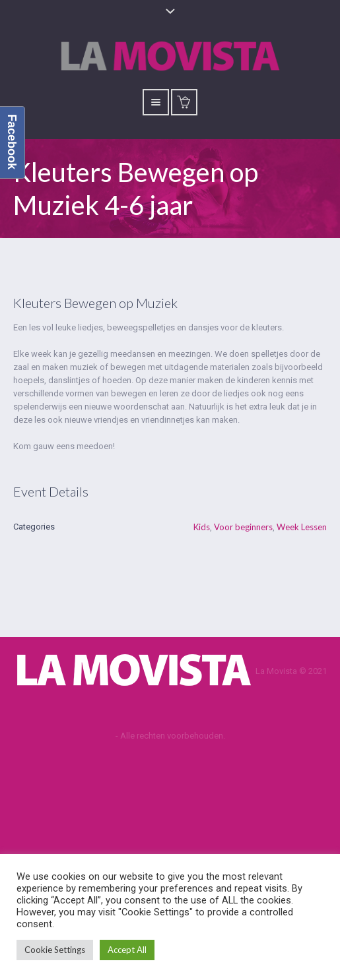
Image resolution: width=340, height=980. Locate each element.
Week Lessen (302, 527)
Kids (202, 527)
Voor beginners (243, 527)
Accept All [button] (127, 950)
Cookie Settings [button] (55, 950)
